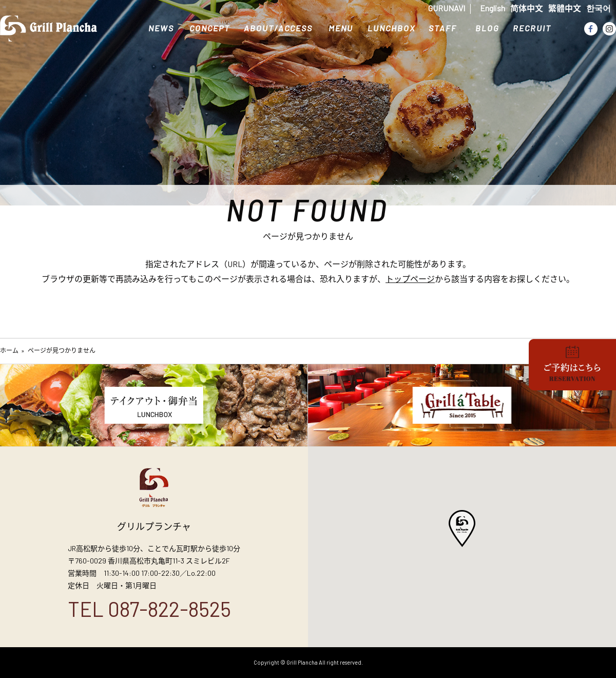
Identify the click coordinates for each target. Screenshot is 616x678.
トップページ (410, 279)
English (493, 8)
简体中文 (527, 8)
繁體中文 (565, 8)
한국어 (599, 8)
